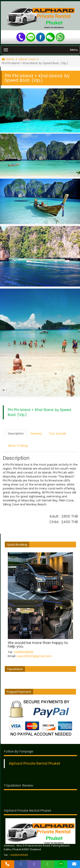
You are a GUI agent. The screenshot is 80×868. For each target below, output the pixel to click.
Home (9, 59)
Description (16, 434)
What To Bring (18, 446)
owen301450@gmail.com (34, 656)
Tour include (57, 434)
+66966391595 (23, 652)
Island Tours (29, 59)
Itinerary (36, 434)
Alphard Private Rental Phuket (34, 763)
